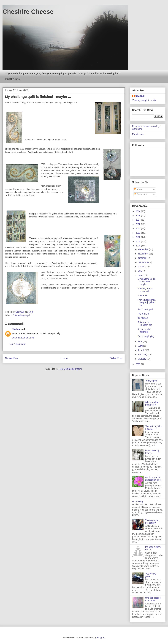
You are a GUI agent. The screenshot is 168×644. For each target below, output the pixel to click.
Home (64, 358)
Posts (138, 189)
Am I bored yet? (145, 309)
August (142, 267)
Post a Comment (17, 344)
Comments (141, 194)
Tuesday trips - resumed (145, 290)
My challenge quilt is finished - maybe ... (146, 282)
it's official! (143, 318)
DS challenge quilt (22, 315)
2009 (138, 241)
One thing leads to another (153, 599)
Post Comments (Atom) (70, 369)
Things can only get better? (153, 521)
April (141, 346)
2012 (138, 228)
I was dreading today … (152, 452)
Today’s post (151, 381)
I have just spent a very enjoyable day (147, 303)
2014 (138, 220)
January (142, 359)
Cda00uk (140, 96)
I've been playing (146, 336)
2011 (138, 233)
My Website (138, 134)
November (144, 254)
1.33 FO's (142, 295)
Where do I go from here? (152, 403)
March (142, 350)
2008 (138, 246)
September (144, 262)
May (141, 342)
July (140, 271)
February (143, 355)
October (142, 258)
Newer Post (12, 358)
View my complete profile (144, 100)
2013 (138, 224)
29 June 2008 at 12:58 (23, 338)
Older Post (116, 358)
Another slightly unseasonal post (153, 478)
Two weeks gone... (151, 575)
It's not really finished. (144, 331)
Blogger (101, 638)
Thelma (16, 329)
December (144, 249)
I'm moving (137, 501)
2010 (138, 237)
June (141, 275)
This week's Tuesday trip (145, 324)
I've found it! (144, 314)
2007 (138, 364)
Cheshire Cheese (28, 12)
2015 (138, 216)
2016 (138, 211)
